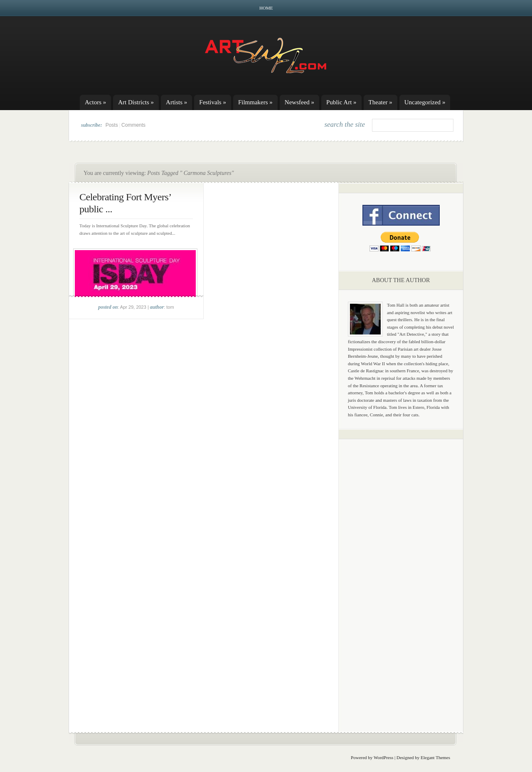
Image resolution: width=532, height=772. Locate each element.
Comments (133, 125)
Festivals (213, 102)
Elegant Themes (435, 757)
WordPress (383, 757)
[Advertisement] (401, 575)
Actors (95, 102)
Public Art (341, 102)
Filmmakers (255, 102)
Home (266, 8)
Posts (112, 125)
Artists (176, 102)
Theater (381, 102)
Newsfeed (299, 102)
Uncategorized (425, 102)
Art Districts (136, 102)
